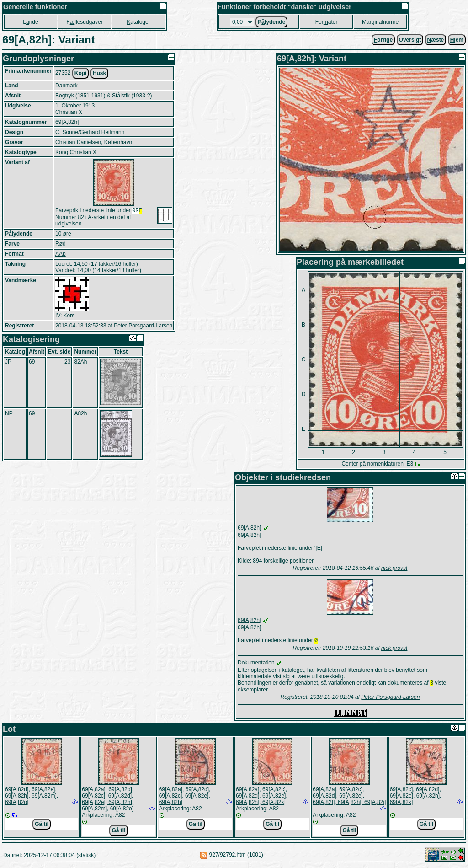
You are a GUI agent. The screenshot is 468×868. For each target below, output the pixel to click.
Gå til (42, 826)
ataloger (138, 22)
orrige (383, 40)
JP (8, 363)
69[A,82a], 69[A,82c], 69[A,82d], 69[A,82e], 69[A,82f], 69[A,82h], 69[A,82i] (349, 798)
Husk (99, 73)
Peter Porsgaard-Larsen (143, 327)
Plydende (271, 22)
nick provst (394, 568)
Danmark (66, 86)
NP (9, 414)
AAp (61, 255)
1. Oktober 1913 (75, 106)
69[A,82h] (249, 528)
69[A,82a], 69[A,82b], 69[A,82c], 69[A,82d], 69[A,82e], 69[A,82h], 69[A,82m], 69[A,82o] (108, 801)
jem (457, 40)
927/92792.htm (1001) (236, 857)
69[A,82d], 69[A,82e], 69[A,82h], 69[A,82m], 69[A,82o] (32, 798)
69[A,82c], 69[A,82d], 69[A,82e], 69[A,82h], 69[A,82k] (416, 798)
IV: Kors (65, 316)
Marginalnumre (380, 22)
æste (436, 40)
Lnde (30, 22)
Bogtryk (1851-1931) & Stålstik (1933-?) (104, 96)
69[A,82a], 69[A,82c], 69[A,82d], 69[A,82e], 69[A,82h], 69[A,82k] (262, 798)
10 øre (63, 235)
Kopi (81, 73)
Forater (327, 22)
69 (32, 363)
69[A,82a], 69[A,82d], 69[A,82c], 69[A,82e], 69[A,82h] (185, 798)
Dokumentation (256, 664)
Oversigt (410, 40)
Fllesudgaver (84, 22)
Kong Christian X (76, 152)
